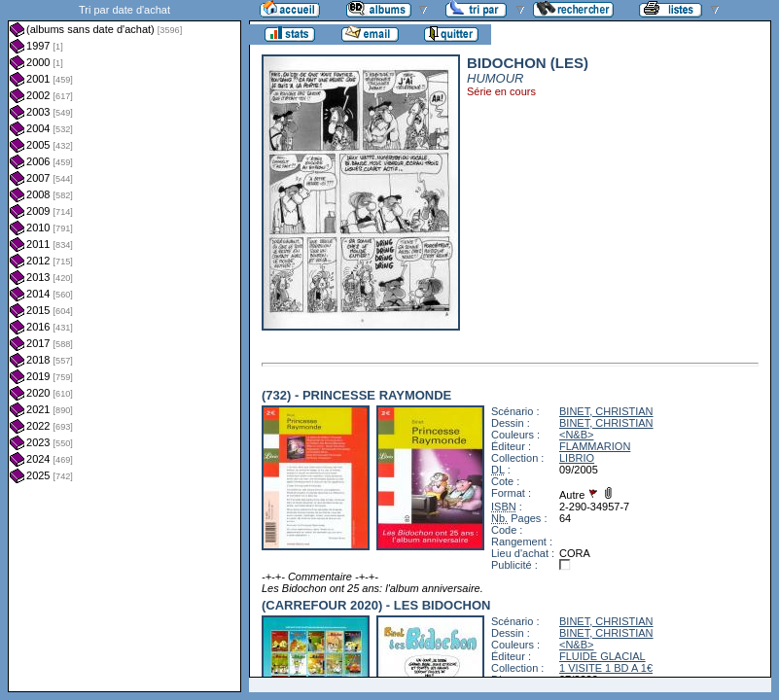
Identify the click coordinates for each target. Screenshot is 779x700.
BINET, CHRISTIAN (606, 411)
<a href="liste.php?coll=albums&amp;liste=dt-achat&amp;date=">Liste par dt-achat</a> (124, 346)
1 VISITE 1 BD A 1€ (606, 668)
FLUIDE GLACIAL (602, 656)
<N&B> (576, 435)
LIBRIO (577, 458)
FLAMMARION (595, 446)
